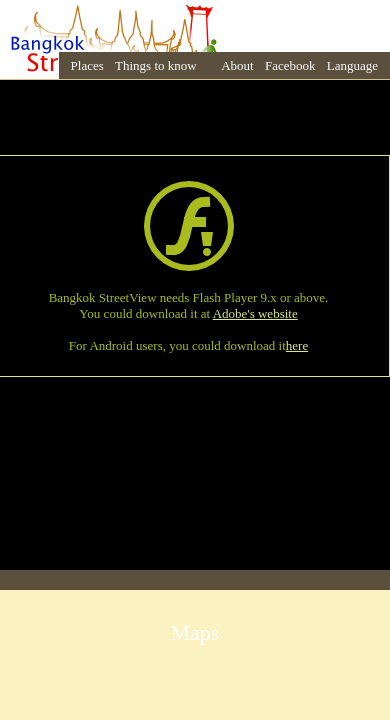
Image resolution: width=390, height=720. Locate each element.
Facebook (290, 65)
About (237, 65)
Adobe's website (255, 313)
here (297, 345)
